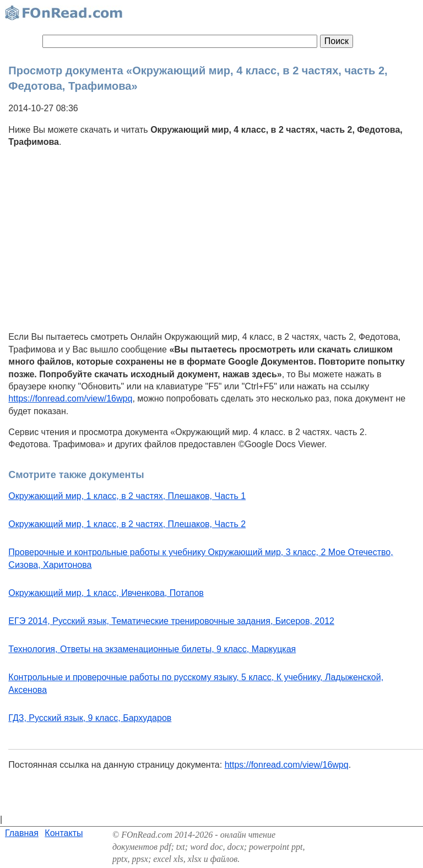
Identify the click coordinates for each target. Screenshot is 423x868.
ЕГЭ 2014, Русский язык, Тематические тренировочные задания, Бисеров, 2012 (171, 621)
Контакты (64, 833)
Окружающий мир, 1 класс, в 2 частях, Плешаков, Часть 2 (127, 524)
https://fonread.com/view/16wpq (70, 398)
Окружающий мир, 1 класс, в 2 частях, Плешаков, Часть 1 (127, 496)
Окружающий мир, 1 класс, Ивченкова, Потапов (106, 593)
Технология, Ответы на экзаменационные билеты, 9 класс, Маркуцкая (152, 649)
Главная (22, 833)
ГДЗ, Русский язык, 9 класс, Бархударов (90, 718)
